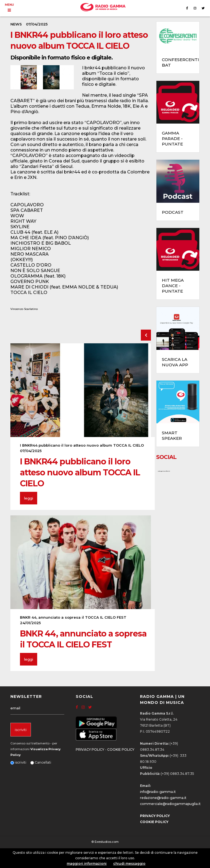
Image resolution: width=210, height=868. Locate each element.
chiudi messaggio (129, 863)
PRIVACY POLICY (90, 749)
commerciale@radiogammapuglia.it (170, 804)
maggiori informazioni (87, 863)
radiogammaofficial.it (164, 471)
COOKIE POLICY (121, 749)
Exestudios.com (107, 842)
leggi (29, 498)
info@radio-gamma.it (158, 792)
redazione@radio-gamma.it (163, 798)
